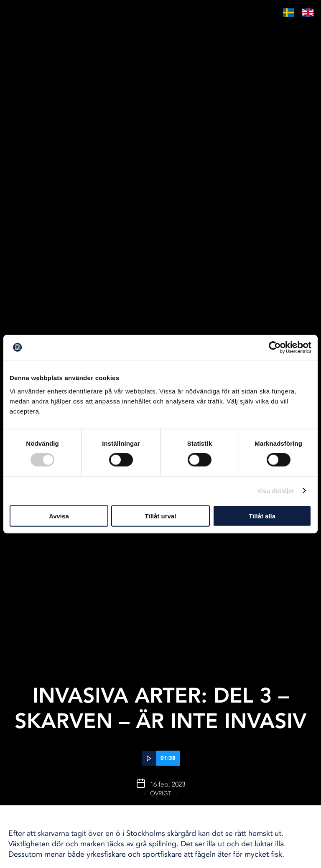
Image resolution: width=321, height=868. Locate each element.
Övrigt (161, 793)
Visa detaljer (276, 491)
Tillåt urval (161, 516)
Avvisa (59, 516)
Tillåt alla (262, 516)
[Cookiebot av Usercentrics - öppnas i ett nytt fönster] (275, 348)
